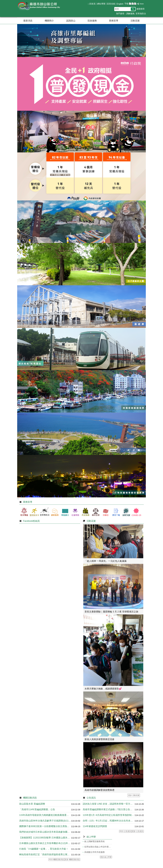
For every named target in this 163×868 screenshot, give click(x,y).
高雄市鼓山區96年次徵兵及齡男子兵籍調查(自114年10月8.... (45, 821)
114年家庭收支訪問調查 (95, 826)
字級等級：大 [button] (135, 4)
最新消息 (28, 21)
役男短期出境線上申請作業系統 (98, 847)
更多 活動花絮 (134, 795)
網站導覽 (101, 4)
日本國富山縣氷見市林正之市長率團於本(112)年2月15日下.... (45, 843)
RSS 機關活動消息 (56, 859)
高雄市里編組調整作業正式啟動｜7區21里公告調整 (109, 809)
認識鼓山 (71, 21)
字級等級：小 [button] (130, 4)
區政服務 (92, 21)
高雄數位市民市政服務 (94, 852)
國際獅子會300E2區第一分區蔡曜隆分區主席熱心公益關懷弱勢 (45, 826)
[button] (133, 9)
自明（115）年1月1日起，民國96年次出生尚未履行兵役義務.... (109, 821)
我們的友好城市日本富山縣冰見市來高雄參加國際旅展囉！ (45, 832)
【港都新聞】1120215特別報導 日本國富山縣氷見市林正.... (45, 838)
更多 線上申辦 (106, 857)
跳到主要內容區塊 (1, 1)
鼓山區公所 (39, 6)
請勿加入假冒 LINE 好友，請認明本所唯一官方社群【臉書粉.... (109, 804)
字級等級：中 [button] (133, 4)
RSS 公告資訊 (125, 831)
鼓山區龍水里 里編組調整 (32, 804)
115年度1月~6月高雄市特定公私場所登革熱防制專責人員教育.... (109, 815)
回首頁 (92, 4)
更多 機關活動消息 (72, 859)
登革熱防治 (141, 14)
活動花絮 (135, 21)
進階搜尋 (140, 9)
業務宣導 (114, 21)
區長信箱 (111, 4)
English (120, 4)
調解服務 (130, 14)
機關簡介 (49, 21)
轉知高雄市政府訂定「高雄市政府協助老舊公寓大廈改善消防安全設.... (45, 854)
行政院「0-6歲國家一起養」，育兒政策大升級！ (44, 849)
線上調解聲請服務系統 (94, 841)
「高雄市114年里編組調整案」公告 (37, 809)
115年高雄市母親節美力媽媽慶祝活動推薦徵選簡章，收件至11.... (45, 815)
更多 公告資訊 (138, 831)
